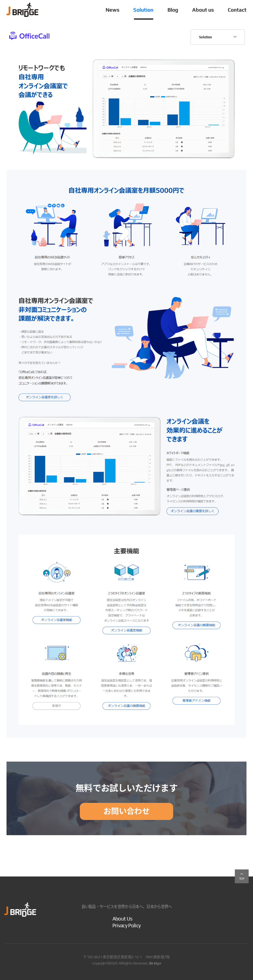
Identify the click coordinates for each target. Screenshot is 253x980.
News (113, 10)
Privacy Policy (126, 925)
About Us (122, 919)
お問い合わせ (126, 811)
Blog (173, 10)
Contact (237, 10)
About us (203, 10)
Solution (143, 10)
